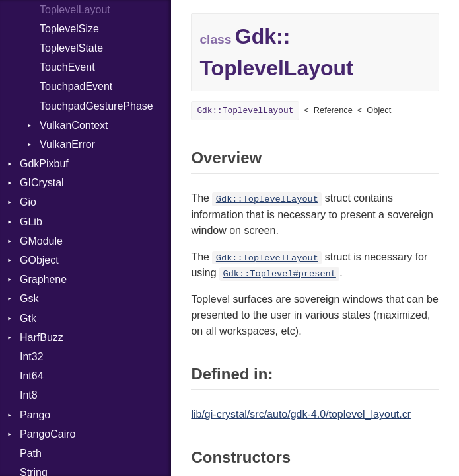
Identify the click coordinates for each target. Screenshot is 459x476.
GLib (31, 222)
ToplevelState (71, 48)
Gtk (28, 318)
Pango (35, 415)
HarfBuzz (42, 337)
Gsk (29, 298)
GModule (41, 241)
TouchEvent (67, 67)
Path (31, 453)
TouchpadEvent (76, 86)
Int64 (32, 376)
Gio (28, 202)
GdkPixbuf (44, 164)
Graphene (43, 279)
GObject (39, 260)
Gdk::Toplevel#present (280, 274)
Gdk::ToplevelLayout (245, 111)
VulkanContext (74, 125)
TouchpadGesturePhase (96, 106)
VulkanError (67, 144)
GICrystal (42, 183)
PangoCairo (48, 434)
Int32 (32, 357)
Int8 (29, 395)
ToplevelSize (69, 29)
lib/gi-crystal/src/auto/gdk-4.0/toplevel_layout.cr (301, 414)
